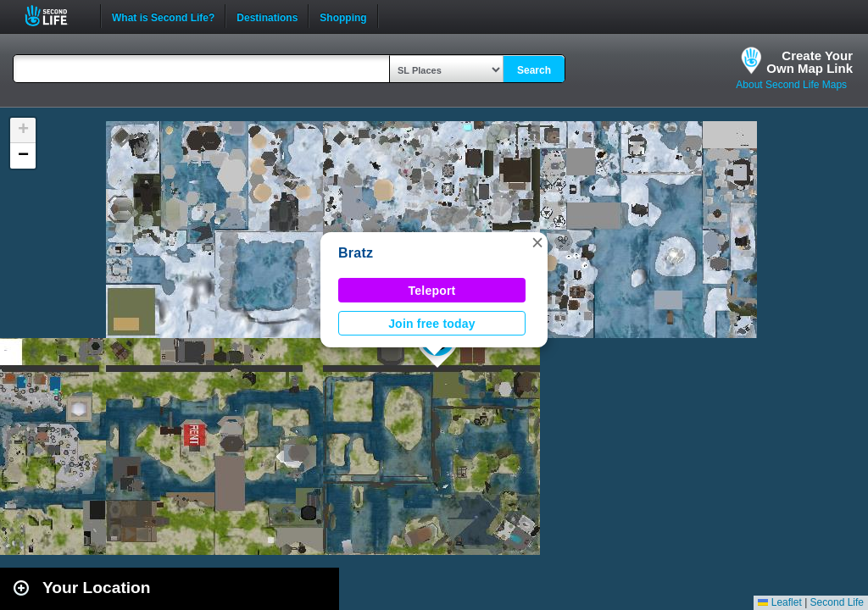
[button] (537, 242)
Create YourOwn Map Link (810, 62)
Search (534, 70)
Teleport (432, 291)
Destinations (267, 16)
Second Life (56, 16)
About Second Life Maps (791, 85)
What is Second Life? (163, 16)
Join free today (432, 324)
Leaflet (779, 602)
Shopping (343, 16)
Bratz (356, 253)
